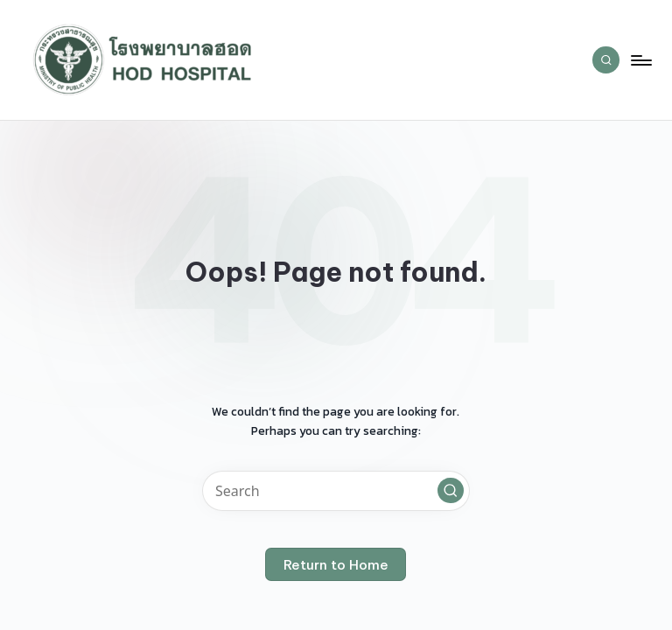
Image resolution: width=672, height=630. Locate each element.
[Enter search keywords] (336, 491)
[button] (451, 491)
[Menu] (640, 60)
